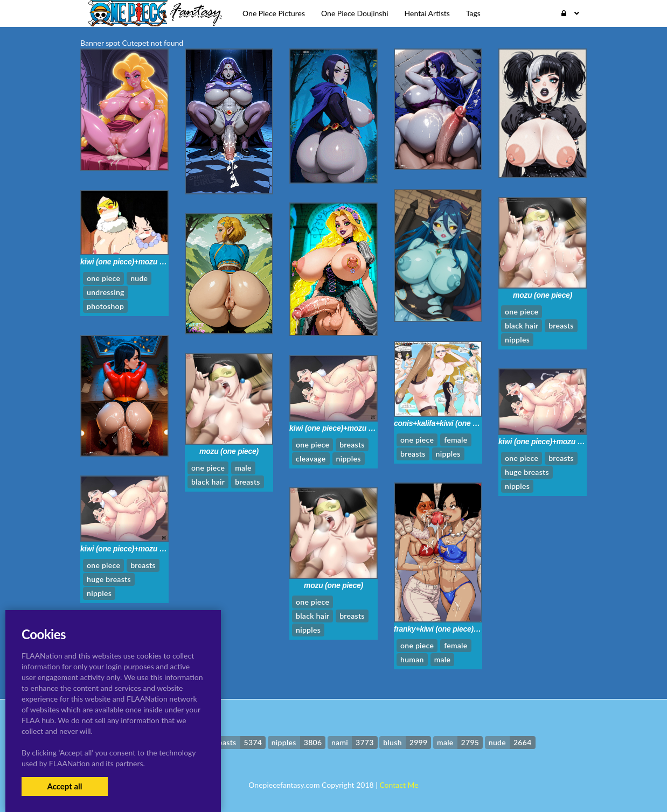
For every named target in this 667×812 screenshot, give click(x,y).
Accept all (64, 786)
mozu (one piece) (543, 295)
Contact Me (399, 785)
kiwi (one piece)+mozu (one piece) (139, 262)
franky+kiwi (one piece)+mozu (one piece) (465, 629)
